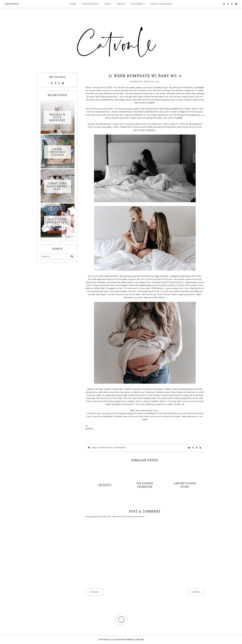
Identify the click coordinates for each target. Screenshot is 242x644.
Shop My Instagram (161, 4)
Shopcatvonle (89, 4)
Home (73, 4)
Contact (121, 4)
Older (195, 592)
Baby (95, 448)
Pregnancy (120, 448)
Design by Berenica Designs (130, 640)
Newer (95, 592)
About (108, 4)
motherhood (106, 448)
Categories (137, 4)
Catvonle (12, 4)
